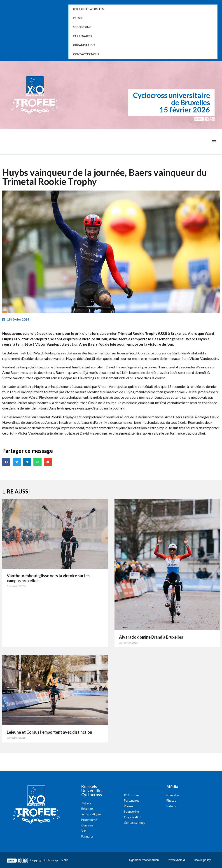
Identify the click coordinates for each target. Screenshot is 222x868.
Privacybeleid (176, 860)
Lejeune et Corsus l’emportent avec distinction (49, 732)
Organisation (84, 45)
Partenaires (82, 36)
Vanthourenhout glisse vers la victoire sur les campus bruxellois (48, 578)
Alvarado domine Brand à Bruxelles (151, 637)
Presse (78, 18)
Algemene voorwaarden (144, 860)
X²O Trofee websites (88, 9)
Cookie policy (202, 860)
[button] (214, 141)
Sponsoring (82, 27)
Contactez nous (86, 54)
